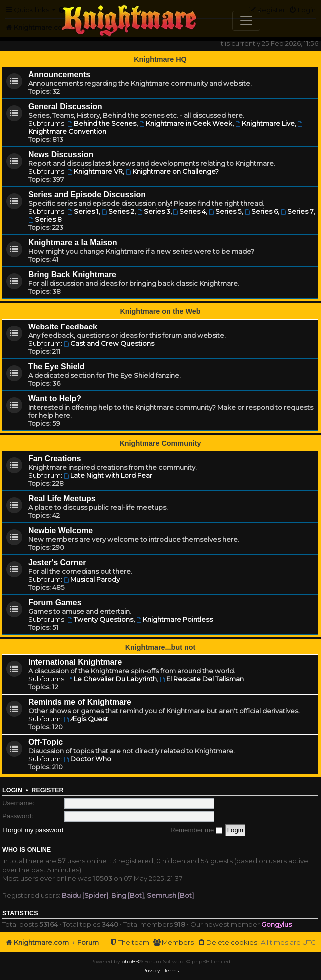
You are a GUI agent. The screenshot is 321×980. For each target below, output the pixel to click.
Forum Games (55, 602)
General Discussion (65, 107)
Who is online (27, 850)
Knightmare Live (265, 123)
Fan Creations (55, 459)
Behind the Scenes (102, 123)
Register (47, 790)
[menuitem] (227, 942)
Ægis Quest (86, 719)
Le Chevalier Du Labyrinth (112, 679)
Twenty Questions (100, 619)
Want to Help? (55, 399)
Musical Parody (92, 579)
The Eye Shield (57, 367)
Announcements (59, 75)
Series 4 (190, 211)
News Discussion (61, 155)
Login (12, 790)
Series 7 (297, 211)
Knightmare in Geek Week (186, 123)
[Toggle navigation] (246, 21)
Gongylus (277, 924)
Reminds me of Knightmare (80, 702)
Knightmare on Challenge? (172, 171)
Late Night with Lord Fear (108, 475)
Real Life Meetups (62, 498)
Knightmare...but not (161, 647)
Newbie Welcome (61, 530)
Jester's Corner (57, 562)
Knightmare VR (95, 171)
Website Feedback (63, 327)
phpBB (130, 961)
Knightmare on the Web (160, 311)
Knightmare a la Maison (73, 242)
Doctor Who (88, 759)
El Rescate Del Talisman (202, 679)
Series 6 (261, 211)
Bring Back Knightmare (72, 274)
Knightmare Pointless (175, 619)
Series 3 (154, 211)
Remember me (196, 830)
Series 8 (45, 219)
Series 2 (118, 211)
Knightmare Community (160, 443)
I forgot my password (33, 830)
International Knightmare (75, 662)
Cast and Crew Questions (109, 343)
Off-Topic (46, 742)
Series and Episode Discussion (87, 194)
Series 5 (225, 211)
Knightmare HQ (160, 59)
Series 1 (83, 211)
